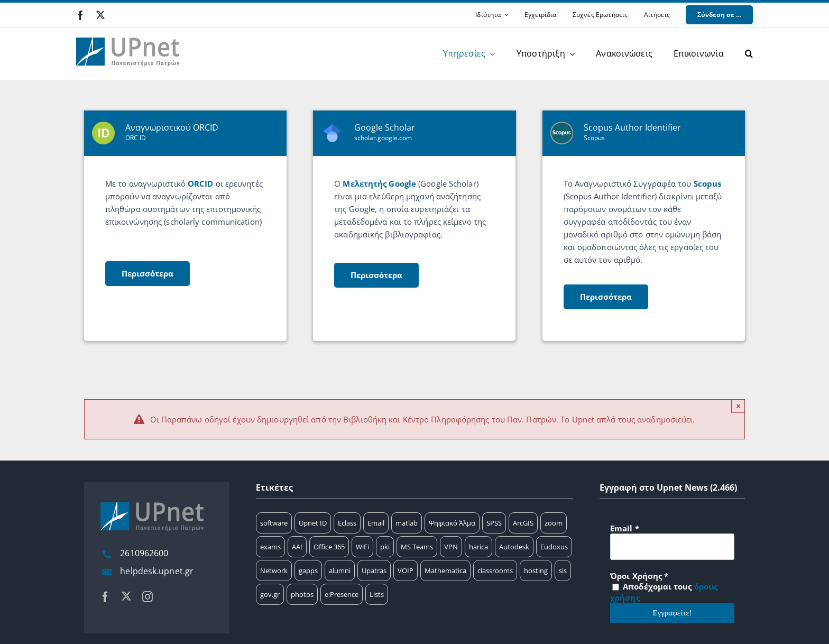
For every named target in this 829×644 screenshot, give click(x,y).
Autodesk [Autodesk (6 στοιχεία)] (514, 547)
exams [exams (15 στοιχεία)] (270, 547)
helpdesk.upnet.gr (157, 571)
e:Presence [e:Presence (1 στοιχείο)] (342, 594)
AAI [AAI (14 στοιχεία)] (297, 547)
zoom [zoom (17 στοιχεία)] (554, 523)
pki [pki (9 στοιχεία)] (385, 547)
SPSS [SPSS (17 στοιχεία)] (494, 523)
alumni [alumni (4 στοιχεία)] (340, 571)
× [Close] (738, 406)
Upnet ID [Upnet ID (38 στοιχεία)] (313, 523)
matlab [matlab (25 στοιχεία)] (407, 523)
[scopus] (644, 226)
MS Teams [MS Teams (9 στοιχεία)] (417, 547)
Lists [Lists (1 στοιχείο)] (377, 594)
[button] (749, 54)
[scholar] (414, 226)
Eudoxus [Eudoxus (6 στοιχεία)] (554, 547)
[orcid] (185, 226)
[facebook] (80, 15)
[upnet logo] (129, 31)
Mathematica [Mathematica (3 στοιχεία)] (445, 571)
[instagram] (148, 597)
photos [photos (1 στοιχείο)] (302, 594)
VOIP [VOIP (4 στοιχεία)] (406, 571)
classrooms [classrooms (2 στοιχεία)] (495, 571)
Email (625, 528)
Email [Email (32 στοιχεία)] (376, 523)
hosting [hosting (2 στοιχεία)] (536, 571)
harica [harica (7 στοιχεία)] (478, 547)
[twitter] (100, 15)
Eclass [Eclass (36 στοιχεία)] (347, 523)
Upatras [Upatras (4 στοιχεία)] (374, 571)
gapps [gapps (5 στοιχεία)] (308, 571)
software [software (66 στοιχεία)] (274, 523)
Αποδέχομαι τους (664, 592)
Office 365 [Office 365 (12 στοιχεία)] (329, 547)
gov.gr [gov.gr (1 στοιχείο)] (270, 594)
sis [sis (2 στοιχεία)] (563, 571)
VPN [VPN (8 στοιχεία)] (451, 547)
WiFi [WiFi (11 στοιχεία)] (362, 547)
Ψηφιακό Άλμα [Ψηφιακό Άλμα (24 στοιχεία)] (452, 523)
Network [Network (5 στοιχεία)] (274, 571)
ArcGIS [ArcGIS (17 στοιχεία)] (523, 523)
